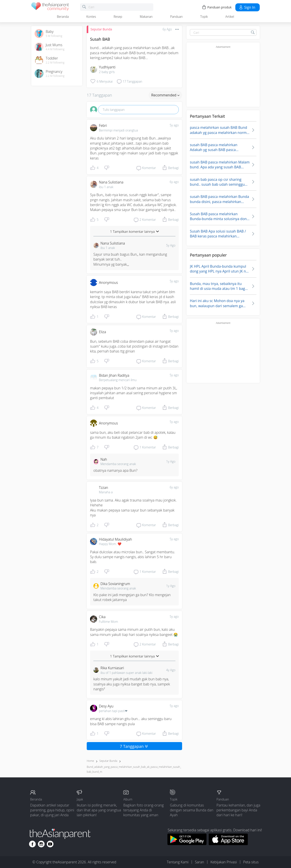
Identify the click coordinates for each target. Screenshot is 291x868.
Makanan (146, 17)
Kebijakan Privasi (224, 862)
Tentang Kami (178, 862)
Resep (118, 17)
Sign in (247, 7)
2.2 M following (55, 63)
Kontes (91, 17)
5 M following (54, 36)
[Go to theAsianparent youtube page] (50, 844)
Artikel (230, 17)
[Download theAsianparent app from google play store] (187, 844)
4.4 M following (55, 49)
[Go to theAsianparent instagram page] (41, 844)
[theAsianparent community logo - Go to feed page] (50, 7)
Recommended (165, 95)
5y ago (174, 125)
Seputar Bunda (101, 29)
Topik (204, 17)
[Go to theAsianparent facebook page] (32, 844)
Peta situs (251, 862)
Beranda (63, 17)
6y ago (174, 182)
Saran (200, 862)
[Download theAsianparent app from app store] (228, 844)
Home (90, 761)
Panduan (176, 17)
